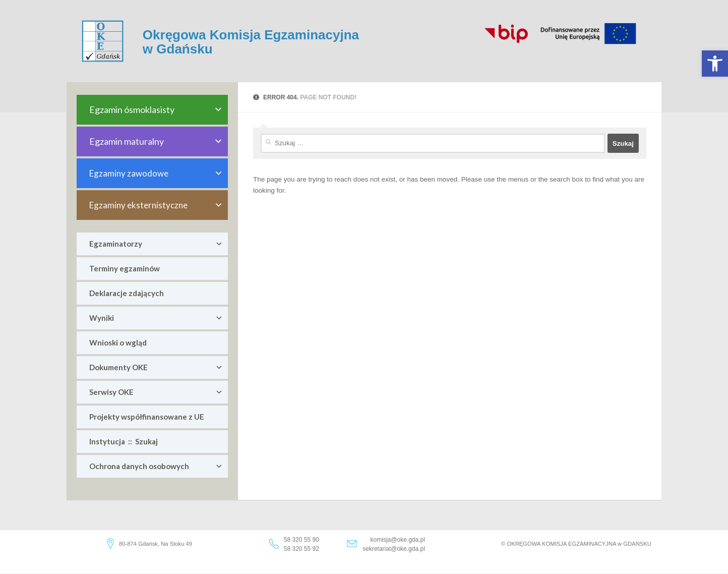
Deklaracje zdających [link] (127, 293)
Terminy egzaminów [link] (125, 268)
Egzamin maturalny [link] (156, 141)
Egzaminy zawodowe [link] (156, 173)
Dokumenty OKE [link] (156, 367)
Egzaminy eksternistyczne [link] (156, 205)
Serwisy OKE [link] (156, 392)
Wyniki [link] (156, 318)
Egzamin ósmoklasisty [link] (156, 110)
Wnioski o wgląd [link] (118, 342)
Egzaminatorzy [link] (156, 244)
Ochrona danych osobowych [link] (156, 466)
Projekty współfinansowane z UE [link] (147, 417)
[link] (715, 64)
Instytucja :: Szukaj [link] (124, 441)
